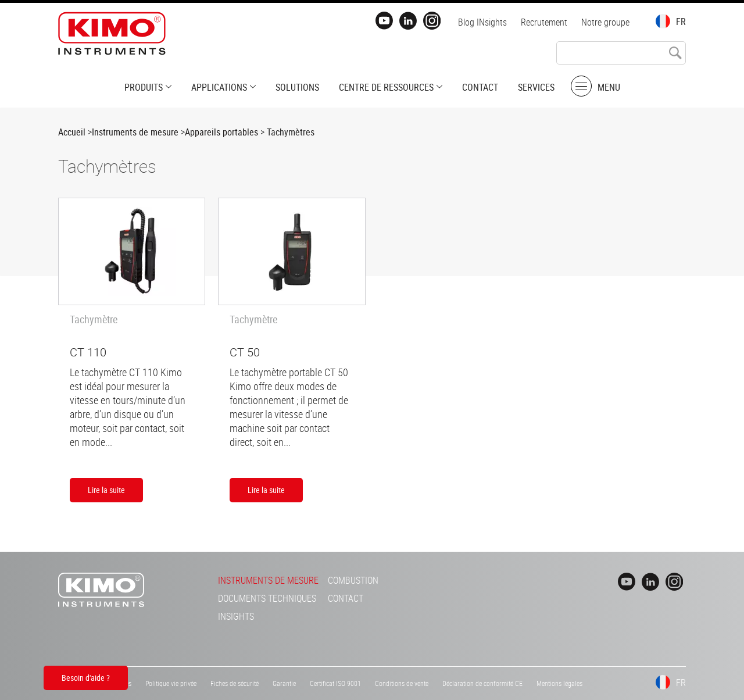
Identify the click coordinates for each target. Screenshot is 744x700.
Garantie (284, 683)
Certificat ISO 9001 (335, 683)
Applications (219, 87)
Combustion (353, 580)
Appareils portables (221, 132)
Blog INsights (482, 22)
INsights (236, 616)
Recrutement (544, 22)
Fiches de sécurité (235, 683)
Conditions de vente (402, 683)
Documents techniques (267, 598)
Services (536, 87)
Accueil (72, 132)
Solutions (297, 87)
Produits (144, 87)
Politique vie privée (171, 683)
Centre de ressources (386, 87)
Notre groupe (605, 22)
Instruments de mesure (135, 132)
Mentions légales (559, 683)
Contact (480, 87)
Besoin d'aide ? (86, 678)
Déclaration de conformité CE (482, 683)
